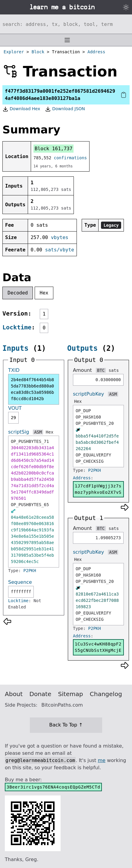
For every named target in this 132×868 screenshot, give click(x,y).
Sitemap (71, 694)
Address (96, 52)
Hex (44, 293)
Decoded (18, 293)
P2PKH (30, 571)
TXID (14, 370)
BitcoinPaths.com (62, 705)
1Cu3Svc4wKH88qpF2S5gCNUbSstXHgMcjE (98, 647)
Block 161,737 (53, 149)
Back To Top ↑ (66, 725)
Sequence (20, 582)
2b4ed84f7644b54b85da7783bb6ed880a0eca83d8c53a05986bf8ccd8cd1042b (32, 389)
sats (114, 370)
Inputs (16, 348)
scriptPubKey (88, 394)
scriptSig (19, 432)
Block (38, 52)
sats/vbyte (60, 250)
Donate (41, 694)
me (101, 760)
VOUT (15, 408)
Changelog (106, 694)
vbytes (60, 237)
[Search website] (66, 24)
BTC (101, 370)
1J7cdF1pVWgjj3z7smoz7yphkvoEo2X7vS (98, 489)
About (14, 694)
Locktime (17, 327)
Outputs (82, 348)
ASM (38, 432)
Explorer (14, 52)
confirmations (71, 158)
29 (13, 418)
